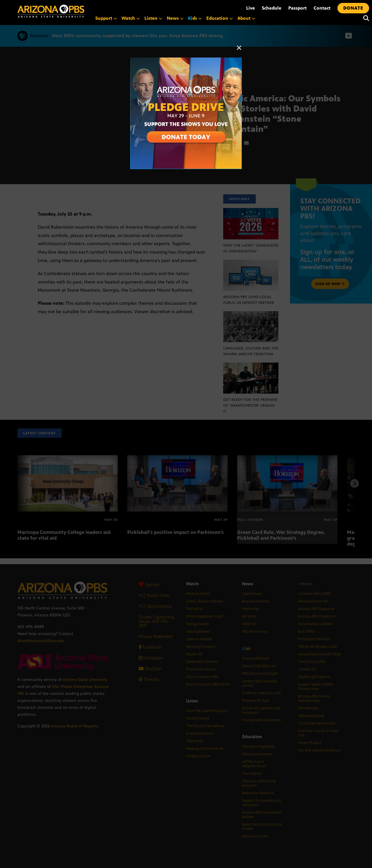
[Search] (365, 18)
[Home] (51, 11)
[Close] (239, 51)
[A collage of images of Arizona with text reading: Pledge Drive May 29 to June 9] (186, 61)
